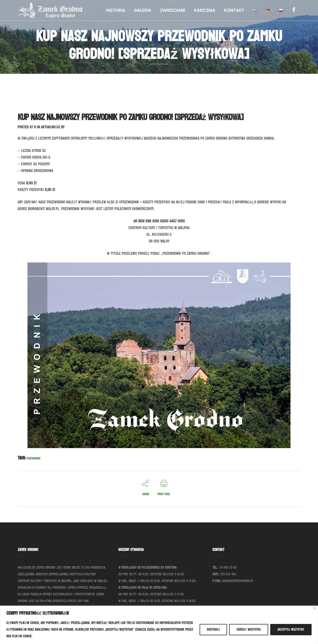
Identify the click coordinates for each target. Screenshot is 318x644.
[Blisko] (315, 608)
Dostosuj (213, 629)
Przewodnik (34, 458)
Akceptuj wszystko (291, 629)
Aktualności (50, 127)
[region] (159, 625)
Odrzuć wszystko (249, 629)
